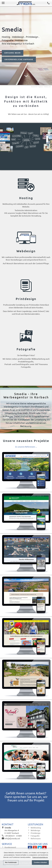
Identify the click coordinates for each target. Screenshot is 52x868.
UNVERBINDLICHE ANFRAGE (19, 60)
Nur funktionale (11, 862)
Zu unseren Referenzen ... (26, 447)
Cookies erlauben (40, 862)
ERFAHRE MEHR (13, 53)
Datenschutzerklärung (40, 857)
